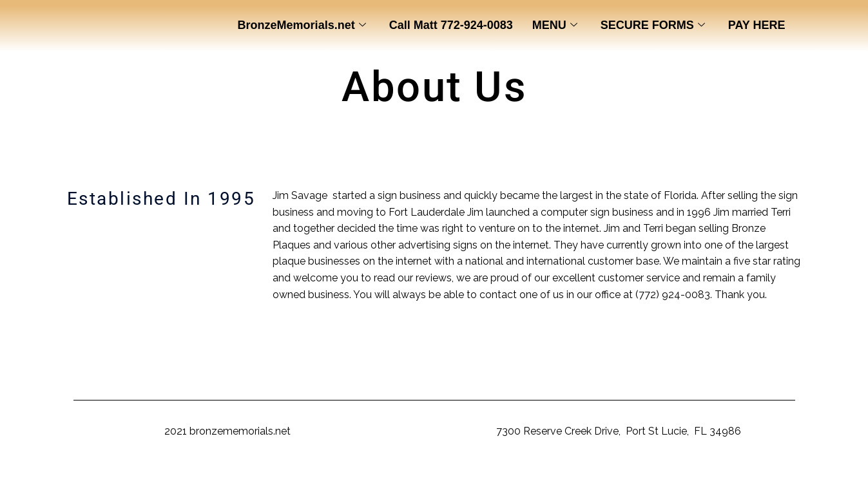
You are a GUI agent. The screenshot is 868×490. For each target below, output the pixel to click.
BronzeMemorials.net (302, 26)
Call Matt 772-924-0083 (451, 25)
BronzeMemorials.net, (442, 431)
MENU (555, 26)
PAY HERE (757, 25)
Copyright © (134, 431)
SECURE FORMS (653, 26)
